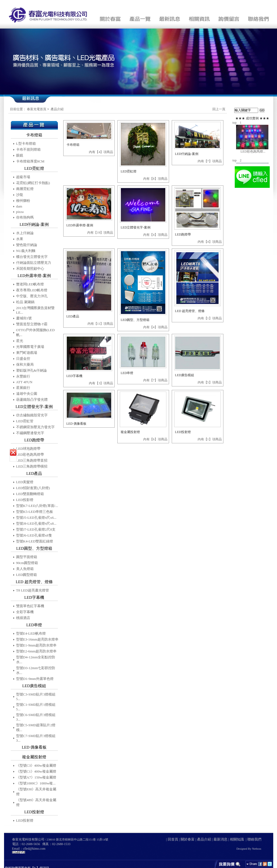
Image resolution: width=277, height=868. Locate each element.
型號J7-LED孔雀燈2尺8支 (36, 529)
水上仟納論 (25, 233)
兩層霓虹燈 (25, 189)
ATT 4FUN (24, 382)
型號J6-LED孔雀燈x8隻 (34, 535)
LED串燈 (127, 373)
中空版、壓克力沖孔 (32, 296)
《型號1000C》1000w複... (36, 783)
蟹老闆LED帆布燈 (30, 284)
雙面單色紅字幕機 (30, 606)
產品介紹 (57, 109)
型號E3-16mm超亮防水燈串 (37, 639)
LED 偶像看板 (76, 424)
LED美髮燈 (25, 482)
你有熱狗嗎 (25, 217)
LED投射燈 (25, 820)
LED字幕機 (74, 376)
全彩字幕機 (25, 612)
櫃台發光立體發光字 (32, 257)
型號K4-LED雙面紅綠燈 (35, 541)
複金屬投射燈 (130, 432)
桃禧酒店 (23, 618)
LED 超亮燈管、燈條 (190, 311)
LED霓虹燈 (129, 171)
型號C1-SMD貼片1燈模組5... (36, 707)
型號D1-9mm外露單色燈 (35, 679)
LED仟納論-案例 (187, 154)
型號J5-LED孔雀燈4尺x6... (36, 518)
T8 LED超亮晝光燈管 (33, 590)
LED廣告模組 (185, 375)
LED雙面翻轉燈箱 (30, 494)
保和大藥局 (25, 364)
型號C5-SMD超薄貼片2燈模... (36, 727)
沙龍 (20, 195)
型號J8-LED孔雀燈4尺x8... (36, 523)
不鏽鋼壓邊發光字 (30, 433)
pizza (20, 212)
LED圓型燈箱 (27, 575)
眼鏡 (20, 155)
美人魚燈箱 (25, 569)
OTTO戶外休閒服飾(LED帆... (36, 332)
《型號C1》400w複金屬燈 (36, 771)
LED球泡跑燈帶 (28, 449)
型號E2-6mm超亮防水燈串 (36, 651)
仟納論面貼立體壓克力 (34, 263)
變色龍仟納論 (27, 245)
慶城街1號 (24, 318)
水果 (20, 239)
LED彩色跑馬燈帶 (30, 454)
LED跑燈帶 (183, 234)
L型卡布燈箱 (26, 143)
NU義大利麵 (26, 251)
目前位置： (18, 109)
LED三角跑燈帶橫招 (32, 466)
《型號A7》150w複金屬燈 (36, 777)
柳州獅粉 (23, 201)
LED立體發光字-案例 (136, 227)
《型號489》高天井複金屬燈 (36, 802)
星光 (20, 341)
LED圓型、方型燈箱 (135, 320)
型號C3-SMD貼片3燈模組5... (36, 697)
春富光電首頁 (37, 109)
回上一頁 (219, 109)
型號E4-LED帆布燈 (31, 633)
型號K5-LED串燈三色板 (35, 512)
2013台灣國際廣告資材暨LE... (36, 310)
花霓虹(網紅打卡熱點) (33, 183)
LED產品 (73, 316)
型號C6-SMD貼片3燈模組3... (36, 717)
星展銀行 (23, 388)
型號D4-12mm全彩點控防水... (36, 660)
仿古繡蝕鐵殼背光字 (32, 415)
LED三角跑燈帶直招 (32, 460)
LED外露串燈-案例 (80, 225)
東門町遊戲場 (27, 353)
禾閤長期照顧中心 (30, 269)
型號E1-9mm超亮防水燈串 (36, 645)
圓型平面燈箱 (27, 557)
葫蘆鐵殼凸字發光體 (32, 400)
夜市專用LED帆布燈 (32, 290)
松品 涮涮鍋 (25, 302)
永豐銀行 (23, 376)
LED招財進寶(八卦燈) (33, 488)
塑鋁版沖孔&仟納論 (31, 370)
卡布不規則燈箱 (28, 149)
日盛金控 (23, 359)
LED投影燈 (25, 500)
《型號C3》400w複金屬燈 (36, 765)
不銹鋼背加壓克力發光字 (35, 427)
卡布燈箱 (73, 145)
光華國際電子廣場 (30, 347)
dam (19, 206)
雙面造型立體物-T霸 (32, 324)
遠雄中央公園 (27, 394)
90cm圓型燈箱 (27, 563)
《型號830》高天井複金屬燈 (36, 792)
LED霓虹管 (25, 421)
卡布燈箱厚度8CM (30, 161)
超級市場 (23, 177)
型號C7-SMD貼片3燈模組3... (36, 738)
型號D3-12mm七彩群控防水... (36, 670)
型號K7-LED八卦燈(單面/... (37, 506)
